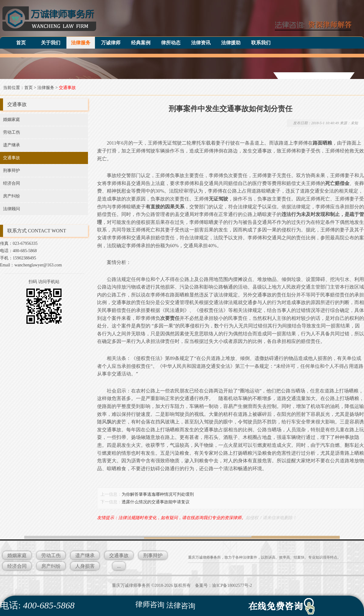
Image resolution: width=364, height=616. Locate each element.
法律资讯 (201, 43)
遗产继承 (12, 145)
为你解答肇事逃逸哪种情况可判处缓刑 (158, 494)
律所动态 (171, 43)
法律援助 (231, 43)
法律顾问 (12, 209)
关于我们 (51, 43)
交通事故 (67, 88)
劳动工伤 (12, 132)
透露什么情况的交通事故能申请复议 (156, 502)
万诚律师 (111, 43)
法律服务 (81, 43)
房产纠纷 (12, 196)
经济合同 (12, 183)
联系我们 (261, 43)
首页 (21, 43)
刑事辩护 (12, 171)
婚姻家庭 (12, 120)
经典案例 (141, 43)
